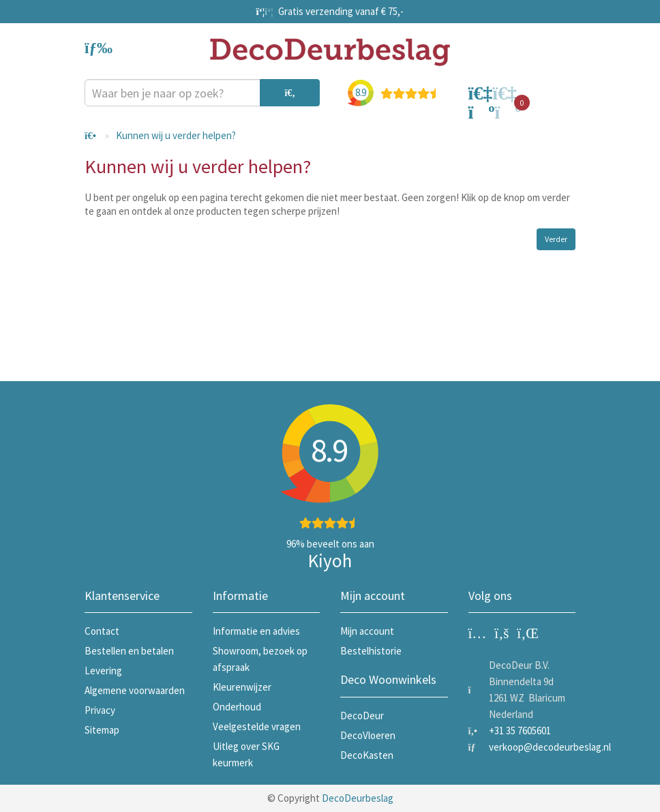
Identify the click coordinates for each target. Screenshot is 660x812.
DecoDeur (362, 716)
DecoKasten (367, 755)
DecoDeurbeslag (358, 798)
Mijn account (367, 631)
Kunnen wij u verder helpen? (176, 135)
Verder (556, 239)
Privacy (100, 710)
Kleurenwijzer (242, 687)
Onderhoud (237, 707)
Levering (103, 671)
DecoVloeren (368, 735)
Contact (102, 631)
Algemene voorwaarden (135, 690)
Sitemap (102, 730)
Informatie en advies (256, 631)
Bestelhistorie (371, 651)
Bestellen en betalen (129, 651)
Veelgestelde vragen (257, 726)
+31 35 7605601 (520, 731)
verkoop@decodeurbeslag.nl (550, 747)
